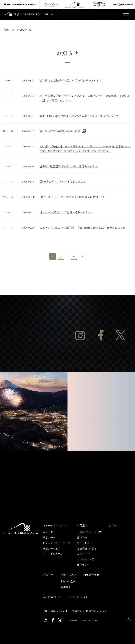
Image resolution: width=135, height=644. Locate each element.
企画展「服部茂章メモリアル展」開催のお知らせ (69, 166)
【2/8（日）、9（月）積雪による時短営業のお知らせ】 (73, 197)
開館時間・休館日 (87, 548)
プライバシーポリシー (79, 597)
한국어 (104, 611)
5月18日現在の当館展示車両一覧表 (60, 131)
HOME (6, 30)
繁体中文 (91, 611)
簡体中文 (77, 611)
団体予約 (82, 537)
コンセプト (49, 532)
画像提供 (65, 587)
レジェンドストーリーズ (56, 543)
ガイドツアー (84, 543)
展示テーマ (49, 537)
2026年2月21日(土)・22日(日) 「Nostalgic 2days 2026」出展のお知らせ (82, 228)
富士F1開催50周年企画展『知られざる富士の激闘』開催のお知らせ (79, 116)
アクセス (114, 525)
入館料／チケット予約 (89, 532)
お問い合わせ (91, 575)
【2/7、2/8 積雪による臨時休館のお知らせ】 (66, 212)
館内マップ (83, 565)
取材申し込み (68, 581)
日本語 (52, 611)
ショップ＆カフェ (53, 554)
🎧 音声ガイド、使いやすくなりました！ (64, 182)
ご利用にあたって (52, 597)
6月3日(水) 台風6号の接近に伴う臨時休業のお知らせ (70, 80)
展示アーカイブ (52, 548)
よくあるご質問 (86, 559)
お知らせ (48, 575)
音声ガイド (83, 554)
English (64, 611)
